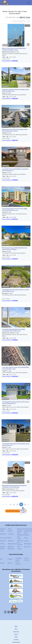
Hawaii (2, 549)
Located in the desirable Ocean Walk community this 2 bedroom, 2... (14, 330)
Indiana (10, 531)
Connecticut (4, 538)
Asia (1, 559)
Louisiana (11, 534)
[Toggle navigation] (29, 3)
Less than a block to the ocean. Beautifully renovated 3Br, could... (15, 368)
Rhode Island (28, 531)
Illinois (10, 529)
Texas (26, 538)
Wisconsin (27, 547)
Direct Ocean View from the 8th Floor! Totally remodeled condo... (14, 49)
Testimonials (16, 642)
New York (20, 541)
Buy (16, 629)
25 (25, 505)
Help (16, 637)
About (16, 634)
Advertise (16, 632)
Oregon (20, 549)
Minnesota (11, 549)
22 (14, 505)
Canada (10, 559)
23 (17, 505)
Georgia (2, 547)
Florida (2, 544)
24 (21, 504)
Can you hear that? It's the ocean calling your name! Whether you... (15, 209)
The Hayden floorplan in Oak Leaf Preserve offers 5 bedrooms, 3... (16, 403)
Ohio (19, 547)
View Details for (10, 61)
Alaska (2, 531)
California (3, 534)
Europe (2, 563)
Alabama (3, 529)
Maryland (11, 541)
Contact (16, 640)
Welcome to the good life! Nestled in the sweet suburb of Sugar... (15, 249)
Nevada (20, 531)
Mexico (10, 563)
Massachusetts (12, 544)
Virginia (26, 541)
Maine (10, 538)
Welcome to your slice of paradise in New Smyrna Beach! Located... (15, 130)
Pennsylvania (28, 529)
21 (10, 505)
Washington (28, 544)
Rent (16, 626)
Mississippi (20, 529)
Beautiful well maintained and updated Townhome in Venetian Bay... (14, 486)
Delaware (3, 541)
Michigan (11, 547)
